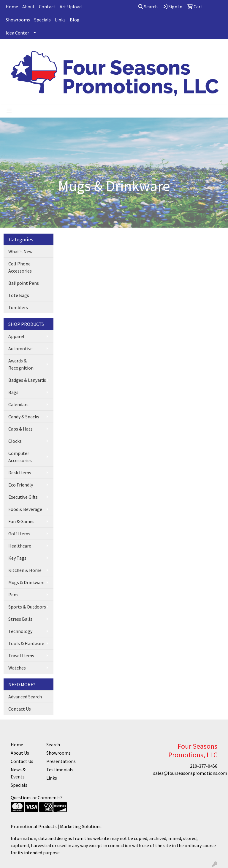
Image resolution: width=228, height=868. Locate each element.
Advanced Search (25, 697)
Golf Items (19, 534)
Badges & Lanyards (27, 380)
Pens (13, 595)
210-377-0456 (204, 766)
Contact (47, 7)
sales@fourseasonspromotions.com (190, 773)
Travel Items (21, 656)
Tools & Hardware (26, 643)
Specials (42, 20)
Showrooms (18, 20)
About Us (20, 753)
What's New (20, 251)
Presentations (61, 761)
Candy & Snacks (24, 417)
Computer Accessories (20, 457)
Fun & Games (21, 521)
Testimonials (60, 770)
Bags (13, 392)
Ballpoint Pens (24, 283)
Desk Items (20, 473)
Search (148, 7)
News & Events (18, 773)
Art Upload (71, 7)
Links (60, 20)
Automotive (20, 348)
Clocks (15, 441)
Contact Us (20, 709)
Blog (75, 20)
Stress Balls (20, 619)
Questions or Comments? (37, 797)
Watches (17, 668)
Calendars (18, 404)
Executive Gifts (23, 497)
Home (12, 7)
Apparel (16, 336)
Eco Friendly (21, 485)
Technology (20, 631)
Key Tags (17, 558)
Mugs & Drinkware (26, 582)
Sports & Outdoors (27, 607)
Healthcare (20, 546)
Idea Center (17, 33)
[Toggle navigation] (9, 111)
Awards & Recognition (21, 364)
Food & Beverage (25, 509)
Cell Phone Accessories (20, 267)
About (28, 7)
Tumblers (18, 307)
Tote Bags (19, 295)
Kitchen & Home (25, 570)
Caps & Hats (20, 429)
